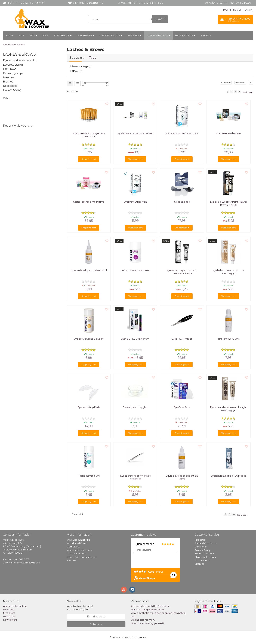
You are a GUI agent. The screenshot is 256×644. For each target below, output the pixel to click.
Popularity (240, 83)
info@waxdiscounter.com (18, 550)
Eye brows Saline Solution (89, 339)
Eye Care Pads (182, 407)
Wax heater (86, 35)
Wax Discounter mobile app (142, 3)
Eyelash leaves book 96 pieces (229, 476)
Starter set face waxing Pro (89, 202)
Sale (21, 35)
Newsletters (10, 620)
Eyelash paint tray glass (135, 407)
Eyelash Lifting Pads (89, 407)
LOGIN (226, 10)
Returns (71, 560)
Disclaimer (201, 547)
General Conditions (206, 543)
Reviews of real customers (82, 557)
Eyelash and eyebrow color (20, 60)
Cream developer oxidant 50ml (89, 270)
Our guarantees (76, 553)
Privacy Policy (203, 550)
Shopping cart (89, 159)
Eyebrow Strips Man (135, 202)
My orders (9, 610)
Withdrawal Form (77, 543)
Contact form (202, 560)
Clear (30, 126)
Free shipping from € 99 (26, 3)
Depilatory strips (13, 73)
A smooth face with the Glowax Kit (150, 606)
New (45, 35)
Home (9, 35)
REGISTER (237, 10)
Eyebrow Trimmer (182, 339)
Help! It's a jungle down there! (148, 610)
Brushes (8, 82)
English (248, 10)
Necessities (10, 86)
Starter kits (63, 35)
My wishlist (9, 616)
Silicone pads (182, 202)
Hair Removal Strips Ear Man (182, 133)
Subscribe (96, 624)
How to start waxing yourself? (148, 623)
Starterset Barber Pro (228, 133)
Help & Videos (185, 35)
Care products (111, 35)
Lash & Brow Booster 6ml (135, 339)
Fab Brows (10, 69)
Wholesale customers (79, 550)
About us (200, 540)
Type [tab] (93, 58)
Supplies (134, 35)
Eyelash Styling (12, 90)
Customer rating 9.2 (88, 3)
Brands (206, 35)
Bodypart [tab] (76, 58)
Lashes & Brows (158, 35)
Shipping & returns (205, 557)
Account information (15, 606)
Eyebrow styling (13, 65)
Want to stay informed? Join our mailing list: (80, 608)
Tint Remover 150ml (89, 476)
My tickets (9, 613)
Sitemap (200, 564)
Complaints (73, 547)
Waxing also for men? (143, 620)
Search (160, 19)
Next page (248, 92)
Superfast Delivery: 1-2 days (230, 3)
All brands (226, 83)
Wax (33, 35)
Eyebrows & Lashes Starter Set (135, 133)
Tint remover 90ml (228, 339)
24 (251, 83)
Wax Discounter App (79, 540)
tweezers (9, 77)
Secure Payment (204, 553)
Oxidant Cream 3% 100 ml (135, 270)
